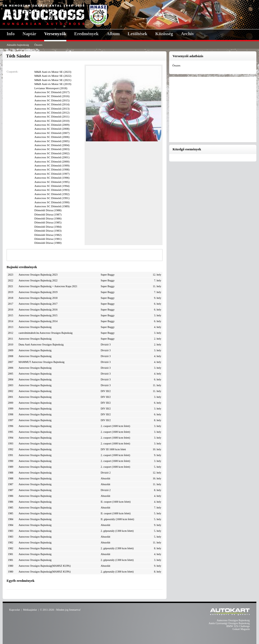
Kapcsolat (15, 610)
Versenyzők (55, 34)
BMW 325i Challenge (238, 626)
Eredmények (86, 34)
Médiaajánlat (30, 610)
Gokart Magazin (241, 629)
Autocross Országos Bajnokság (233, 620)
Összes (38, 45)
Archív (188, 34)
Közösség (164, 34)
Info (11, 34)
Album (113, 34)
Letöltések (138, 34)
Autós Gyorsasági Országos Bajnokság (229, 623)
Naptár (29, 34)
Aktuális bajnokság (18, 45)
